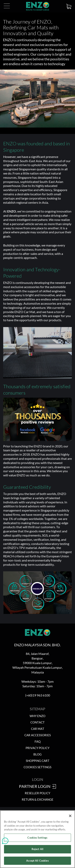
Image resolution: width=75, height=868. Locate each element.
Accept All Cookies (37, 862)
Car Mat (38, 729)
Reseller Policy (37, 793)
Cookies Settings (37, 767)
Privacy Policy (37, 748)
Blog (37, 755)
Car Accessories (38, 735)
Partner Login (37, 787)
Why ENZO (37, 716)
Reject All (37, 851)
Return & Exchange (38, 800)
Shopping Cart (38, 761)
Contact (37, 723)
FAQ (38, 742)
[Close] (70, 818)
